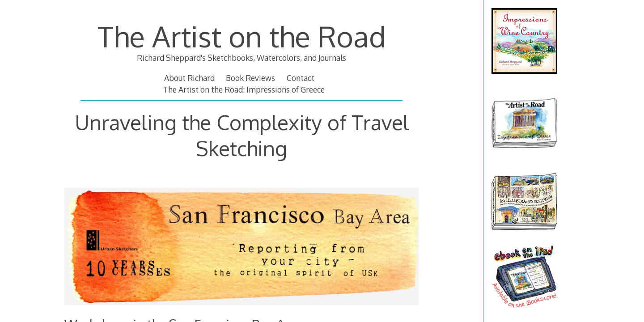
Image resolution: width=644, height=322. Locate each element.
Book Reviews (250, 78)
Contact (301, 78)
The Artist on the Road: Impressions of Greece (244, 89)
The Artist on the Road (242, 36)
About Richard (189, 78)
